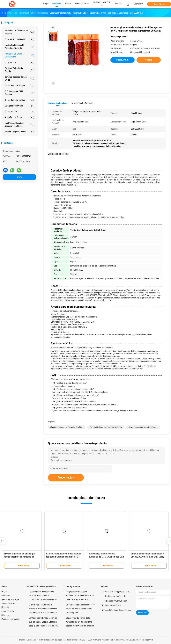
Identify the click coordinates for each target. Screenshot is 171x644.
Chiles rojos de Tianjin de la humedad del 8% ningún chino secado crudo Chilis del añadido (80, 622)
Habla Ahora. (159, 4)
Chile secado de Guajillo (19, 40)
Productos (6, 596)
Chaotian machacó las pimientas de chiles (67, 427)
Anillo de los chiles (19, 117)
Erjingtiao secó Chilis (19, 106)
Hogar (4, 592)
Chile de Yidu (19, 63)
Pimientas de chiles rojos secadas (19, 32)
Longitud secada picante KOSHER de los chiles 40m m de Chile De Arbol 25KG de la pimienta (80, 596)
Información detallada (58, 103)
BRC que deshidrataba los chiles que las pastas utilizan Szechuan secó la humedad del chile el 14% (43, 622)
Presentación (66, 478)
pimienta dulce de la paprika (19, 70)
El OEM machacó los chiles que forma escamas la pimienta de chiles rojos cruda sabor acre (20, 557)
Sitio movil (6, 615)
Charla (19, 177)
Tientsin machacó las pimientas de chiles (106, 427)
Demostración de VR (10, 599)
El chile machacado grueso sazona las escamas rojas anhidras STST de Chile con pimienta (64, 557)
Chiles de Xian (19, 112)
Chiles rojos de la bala (19, 100)
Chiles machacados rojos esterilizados (143, 427)
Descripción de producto (82, 103)
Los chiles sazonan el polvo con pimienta (19, 47)
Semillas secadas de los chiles (19, 78)
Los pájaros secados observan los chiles (19, 124)
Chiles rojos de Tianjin (19, 86)
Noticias (5, 607)
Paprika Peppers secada (19, 132)
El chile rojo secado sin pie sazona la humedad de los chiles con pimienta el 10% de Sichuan (43, 609)
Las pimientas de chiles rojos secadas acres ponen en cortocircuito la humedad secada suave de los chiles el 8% (43, 596)
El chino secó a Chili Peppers (19, 93)
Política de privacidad (11, 619)
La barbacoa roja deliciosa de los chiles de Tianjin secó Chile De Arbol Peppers (80, 609)
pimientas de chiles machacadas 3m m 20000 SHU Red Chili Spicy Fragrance (147, 557)
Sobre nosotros (8, 603)
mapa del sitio (8, 611)
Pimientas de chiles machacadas (19, 55)
